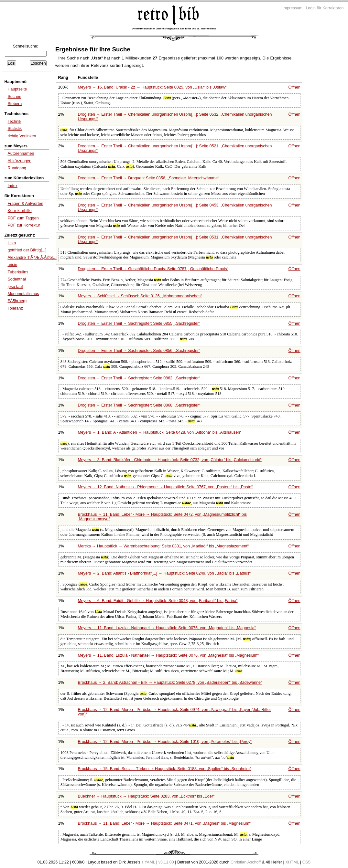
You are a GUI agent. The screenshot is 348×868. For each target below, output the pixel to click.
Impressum (293, 8)
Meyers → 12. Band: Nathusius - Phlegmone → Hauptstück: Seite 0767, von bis (165, 487)
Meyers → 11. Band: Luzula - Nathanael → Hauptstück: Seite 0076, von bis (168, 655)
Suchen (14, 97)
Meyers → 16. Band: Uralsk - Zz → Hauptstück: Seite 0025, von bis (152, 87)
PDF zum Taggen (23, 218)
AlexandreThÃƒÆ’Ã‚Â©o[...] (32, 258)
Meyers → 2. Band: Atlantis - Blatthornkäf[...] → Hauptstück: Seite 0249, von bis (164, 573)
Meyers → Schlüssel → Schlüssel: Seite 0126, (140, 296)
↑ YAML (148, 862)
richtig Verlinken (22, 136)
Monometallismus (23, 294)
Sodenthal (16, 279)
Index (12, 186)
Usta (12, 243)
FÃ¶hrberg (17, 301)
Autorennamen (21, 153)
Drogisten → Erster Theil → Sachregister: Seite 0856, (139, 351)
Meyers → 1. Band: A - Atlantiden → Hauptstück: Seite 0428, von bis (159, 432)
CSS (307, 862)
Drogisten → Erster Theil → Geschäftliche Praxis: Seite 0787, (153, 269)
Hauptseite (17, 89)
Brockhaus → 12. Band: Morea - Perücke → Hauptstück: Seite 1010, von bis (165, 742)
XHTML (292, 862)
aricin (12, 265)
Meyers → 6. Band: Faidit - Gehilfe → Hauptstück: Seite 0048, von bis (158, 601)
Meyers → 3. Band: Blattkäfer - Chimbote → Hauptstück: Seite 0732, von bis (169, 460)
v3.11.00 (166, 862)
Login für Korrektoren (325, 8)
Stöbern (15, 104)
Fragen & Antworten (25, 204)
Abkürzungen (19, 161)
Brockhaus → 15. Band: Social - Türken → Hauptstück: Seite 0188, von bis (164, 769)
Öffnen (294, 87)
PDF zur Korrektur (24, 225)
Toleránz (15, 308)
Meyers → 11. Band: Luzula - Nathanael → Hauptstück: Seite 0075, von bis (167, 628)
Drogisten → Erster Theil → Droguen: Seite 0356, (148, 178)
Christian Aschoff (246, 862)
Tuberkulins (18, 272)
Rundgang (17, 168)
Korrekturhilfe (19, 211)
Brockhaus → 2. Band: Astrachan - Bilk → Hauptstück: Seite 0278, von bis (170, 683)
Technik (14, 122)
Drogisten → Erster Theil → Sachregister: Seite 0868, (139, 405)
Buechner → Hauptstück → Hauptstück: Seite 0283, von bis (146, 796)
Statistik (15, 129)
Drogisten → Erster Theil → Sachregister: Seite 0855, (139, 323)
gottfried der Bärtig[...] (27, 250)
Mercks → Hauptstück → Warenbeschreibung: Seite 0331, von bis (163, 546)
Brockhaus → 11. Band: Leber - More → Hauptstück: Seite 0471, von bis (164, 823)
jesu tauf (15, 287)
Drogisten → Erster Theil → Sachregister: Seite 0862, (139, 378)
